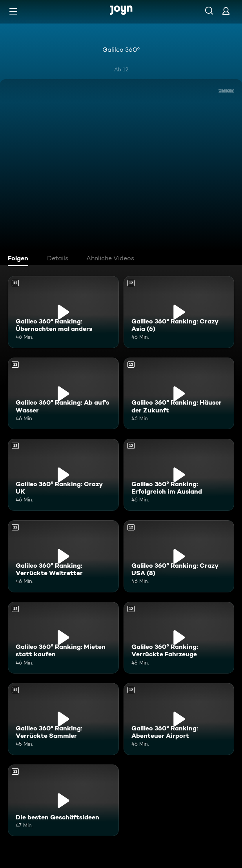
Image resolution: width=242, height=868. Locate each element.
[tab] (20, 259)
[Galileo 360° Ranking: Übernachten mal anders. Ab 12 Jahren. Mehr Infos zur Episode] (63, 312)
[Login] (226, 11)
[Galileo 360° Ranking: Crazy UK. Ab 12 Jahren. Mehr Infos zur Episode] (63, 475)
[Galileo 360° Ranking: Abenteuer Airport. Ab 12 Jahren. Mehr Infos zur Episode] (179, 719)
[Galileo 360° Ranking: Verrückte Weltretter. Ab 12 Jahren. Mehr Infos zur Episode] (63, 556)
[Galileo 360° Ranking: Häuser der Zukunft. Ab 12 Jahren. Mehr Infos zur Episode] (179, 394)
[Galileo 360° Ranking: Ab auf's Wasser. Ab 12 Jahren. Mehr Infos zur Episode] (63, 394)
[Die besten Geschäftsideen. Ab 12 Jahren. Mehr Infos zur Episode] (63, 801)
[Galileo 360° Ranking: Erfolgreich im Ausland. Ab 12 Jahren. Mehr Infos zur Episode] (179, 475)
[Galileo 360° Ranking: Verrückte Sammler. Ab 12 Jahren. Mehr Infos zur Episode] (63, 719)
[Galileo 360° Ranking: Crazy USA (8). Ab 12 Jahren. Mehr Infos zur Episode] (179, 556)
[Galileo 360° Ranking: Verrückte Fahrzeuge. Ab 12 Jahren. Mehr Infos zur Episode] (179, 638)
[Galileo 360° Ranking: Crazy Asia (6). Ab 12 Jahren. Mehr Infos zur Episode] (179, 312)
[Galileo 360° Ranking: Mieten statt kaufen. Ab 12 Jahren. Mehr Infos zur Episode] (63, 638)
